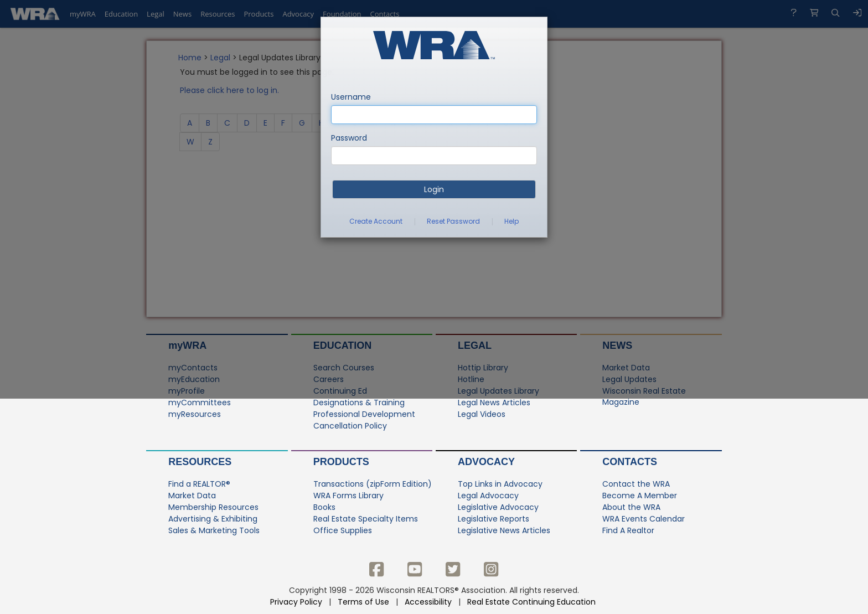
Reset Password (453, 221)
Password (349, 138)
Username (351, 97)
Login (434, 189)
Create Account (376, 221)
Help (512, 221)
